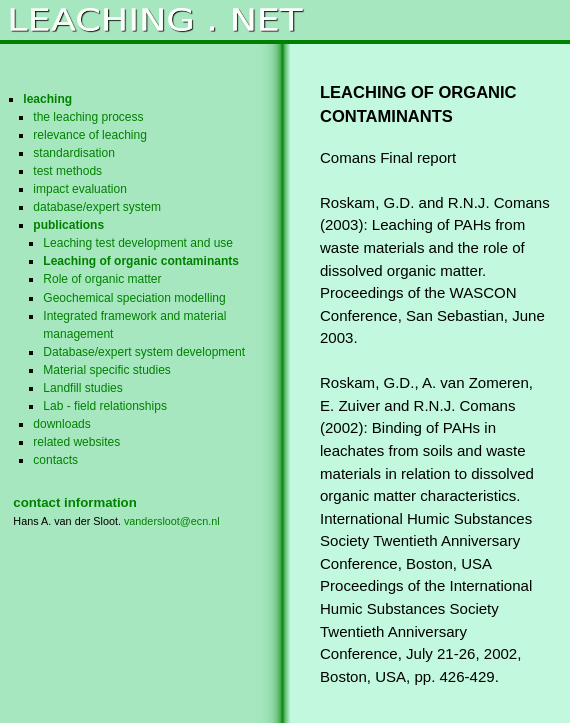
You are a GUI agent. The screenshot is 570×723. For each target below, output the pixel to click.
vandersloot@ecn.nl (172, 521)
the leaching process (88, 117)
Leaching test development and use (138, 243)
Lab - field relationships (105, 406)
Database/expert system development (144, 352)
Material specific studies (107, 370)
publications (68, 225)
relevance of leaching (90, 135)
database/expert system (97, 207)
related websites (76, 442)
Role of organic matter (102, 279)
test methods (67, 171)
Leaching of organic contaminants (141, 261)
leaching (47, 99)
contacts (55, 460)
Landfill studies (83, 388)
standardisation (74, 153)
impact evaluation (80, 189)
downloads (61, 424)
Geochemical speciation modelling (134, 298)
